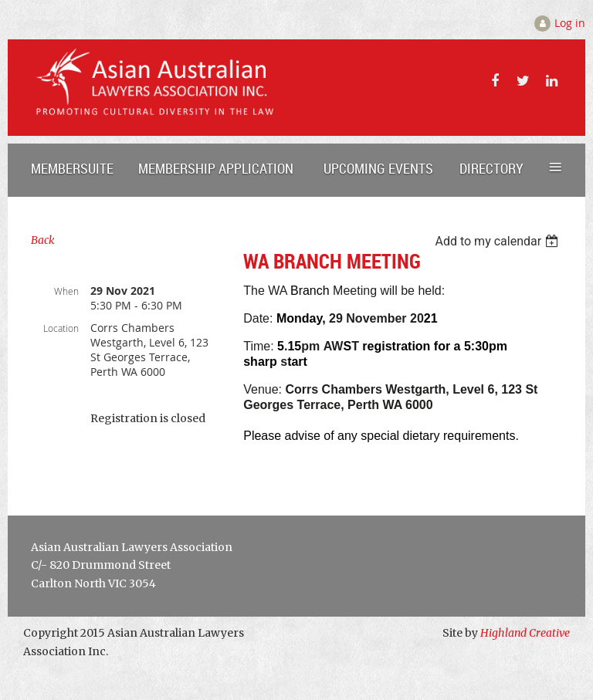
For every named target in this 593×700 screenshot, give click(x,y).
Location (61, 328)
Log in (570, 23)
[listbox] (498, 241)
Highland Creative (525, 633)
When (66, 291)
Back (43, 240)
